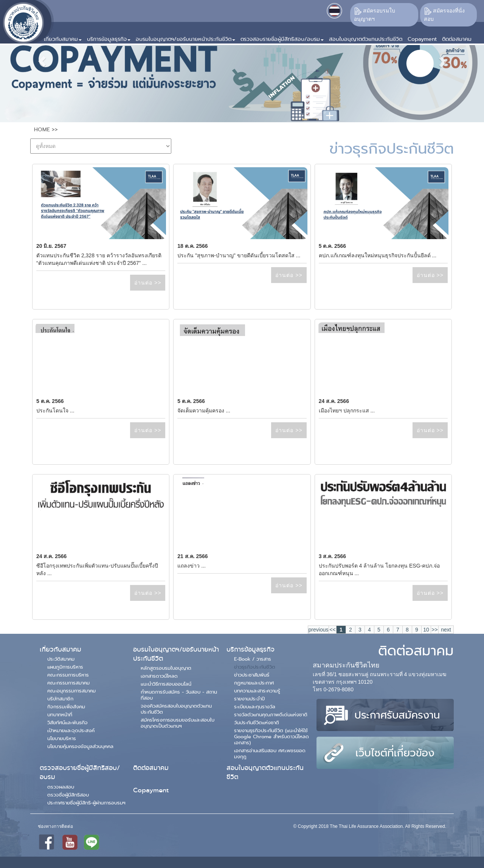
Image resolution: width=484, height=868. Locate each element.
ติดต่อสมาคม (151, 768)
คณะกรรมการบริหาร (68, 675)
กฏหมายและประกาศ (254, 683)
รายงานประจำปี (249, 698)
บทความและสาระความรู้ (257, 691)
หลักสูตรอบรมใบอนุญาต (166, 668)
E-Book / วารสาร (253, 659)
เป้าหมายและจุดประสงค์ (71, 730)
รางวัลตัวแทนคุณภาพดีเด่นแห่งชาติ (271, 714)
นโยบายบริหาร (62, 738)
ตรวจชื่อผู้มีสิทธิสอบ (68, 795)
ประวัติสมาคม (61, 659)
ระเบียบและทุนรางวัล (255, 706)
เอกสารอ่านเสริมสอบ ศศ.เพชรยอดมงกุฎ (270, 753)
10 (426, 630)
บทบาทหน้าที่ (60, 714)
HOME (42, 129)
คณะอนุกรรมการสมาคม (71, 691)
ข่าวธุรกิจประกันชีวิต (255, 667)
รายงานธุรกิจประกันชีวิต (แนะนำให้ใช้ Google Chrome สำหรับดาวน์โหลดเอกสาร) (271, 736)
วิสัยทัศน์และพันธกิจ (67, 722)
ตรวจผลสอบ (61, 787)
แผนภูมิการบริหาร (65, 667)
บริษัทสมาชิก (60, 698)
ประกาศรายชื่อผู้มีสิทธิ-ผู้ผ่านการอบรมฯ (86, 803)
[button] (63, 36)
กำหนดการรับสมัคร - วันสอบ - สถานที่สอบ (179, 695)
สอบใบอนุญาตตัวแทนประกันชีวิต (265, 772)
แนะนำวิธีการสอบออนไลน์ (166, 684)
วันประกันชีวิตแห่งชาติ (257, 722)
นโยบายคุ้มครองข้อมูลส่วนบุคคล (80, 746)
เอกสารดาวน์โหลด (159, 676)
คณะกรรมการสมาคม (68, 683)
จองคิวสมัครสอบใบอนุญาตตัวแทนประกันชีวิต (176, 709)
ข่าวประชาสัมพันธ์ (252, 675)
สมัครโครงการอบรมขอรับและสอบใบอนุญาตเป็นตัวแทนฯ (178, 723)
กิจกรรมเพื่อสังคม (66, 706)
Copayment (151, 790)
